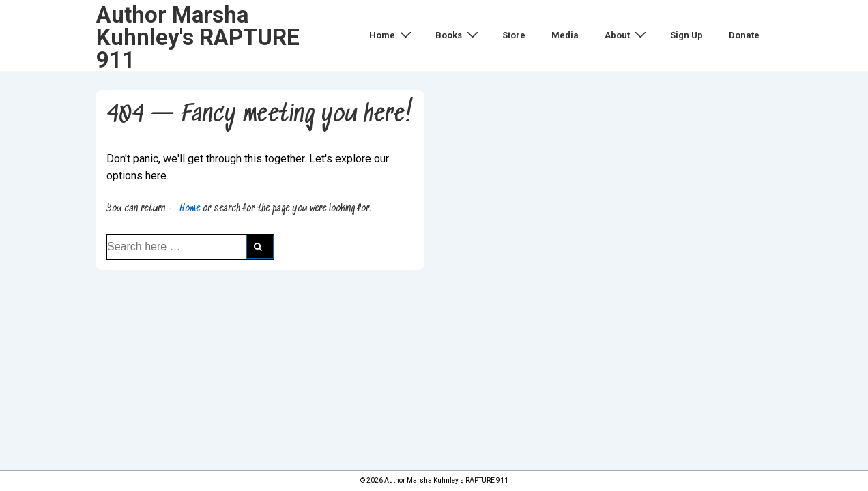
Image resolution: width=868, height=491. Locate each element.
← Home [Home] (184, 209)
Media (565, 35)
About (627, 35)
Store (514, 35)
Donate (744, 35)
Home (392, 35)
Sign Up (686, 35)
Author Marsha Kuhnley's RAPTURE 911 (198, 37)
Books (459, 35)
